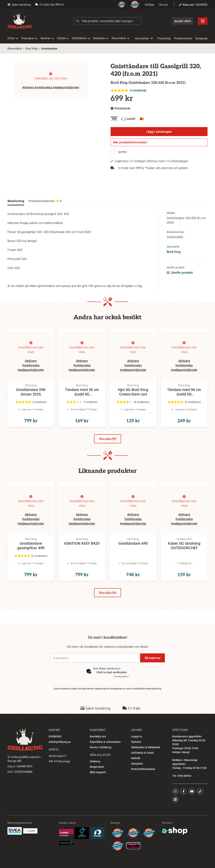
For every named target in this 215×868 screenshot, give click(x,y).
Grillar (13, 38)
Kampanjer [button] (204, 38)
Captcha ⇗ (122, 676)
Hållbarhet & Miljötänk (146, 747)
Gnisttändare (49, 48)
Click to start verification (112, 672)
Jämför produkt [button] (180, 275)
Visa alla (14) (108, 607)
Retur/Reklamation (143, 769)
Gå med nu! (154, 658)
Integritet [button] (137, 764)
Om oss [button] (163, 5)
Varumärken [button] (144, 38)
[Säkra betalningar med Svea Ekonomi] (15, 831)
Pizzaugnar (29, 38)
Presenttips (164, 38)
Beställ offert (183, 21)
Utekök (63, 38)
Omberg (95, 761)
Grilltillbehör (81, 38)
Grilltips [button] (150, 5)
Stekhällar (101, 38)
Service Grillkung (101, 747)
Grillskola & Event (142, 753)
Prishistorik (121, 108)
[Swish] (30, 831)
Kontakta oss (98, 736)
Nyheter (136, 742)
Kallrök (136, 758)
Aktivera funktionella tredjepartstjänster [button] (51, 87)
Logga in (137, 736)
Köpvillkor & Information (105, 742)
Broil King (32, 48)
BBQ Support (98, 772)
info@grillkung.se (60, 742)
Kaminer (47, 38)
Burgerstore (97, 767)
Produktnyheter (183, 38)
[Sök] (107, 21)
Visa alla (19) (108, 447)
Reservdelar (121, 38)
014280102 (202, 5)
